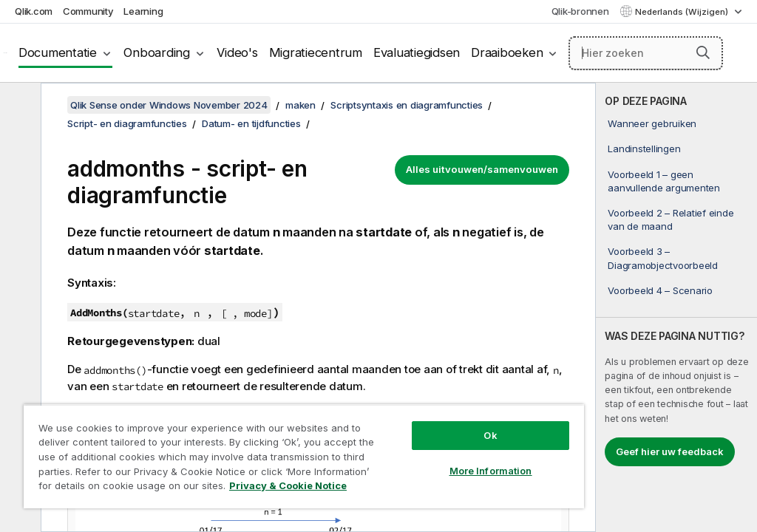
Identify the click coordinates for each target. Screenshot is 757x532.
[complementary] (676, 307)
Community (88, 11)
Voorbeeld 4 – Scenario (660, 290)
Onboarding (157, 52)
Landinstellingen (644, 149)
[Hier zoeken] (646, 53)
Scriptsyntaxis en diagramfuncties (407, 105)
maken (301, 105)
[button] (703, 52)
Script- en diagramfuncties (127, 123)
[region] (304, 456)
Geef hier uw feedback (670, 451)
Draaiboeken (507, 52)
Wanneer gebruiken (652, 123)
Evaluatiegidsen (417, 52)
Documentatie (58, 52)
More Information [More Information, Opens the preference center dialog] (491, 471)
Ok (490, 435)
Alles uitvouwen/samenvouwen (482, 169)
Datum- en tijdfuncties (251, 123)
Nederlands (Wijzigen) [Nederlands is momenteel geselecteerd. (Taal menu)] (683, 12)
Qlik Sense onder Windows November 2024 (169, 105)
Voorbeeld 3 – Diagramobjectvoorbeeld (663, 258)
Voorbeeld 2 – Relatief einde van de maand (671, 219)
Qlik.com (34, 11)
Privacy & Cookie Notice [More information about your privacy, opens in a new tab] (288, 485)
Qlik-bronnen (580, 11)
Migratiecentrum (316, 52)
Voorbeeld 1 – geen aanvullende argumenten (664, 181)
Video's (237, 52)
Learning (143, 11)
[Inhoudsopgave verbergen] (18, 106)
